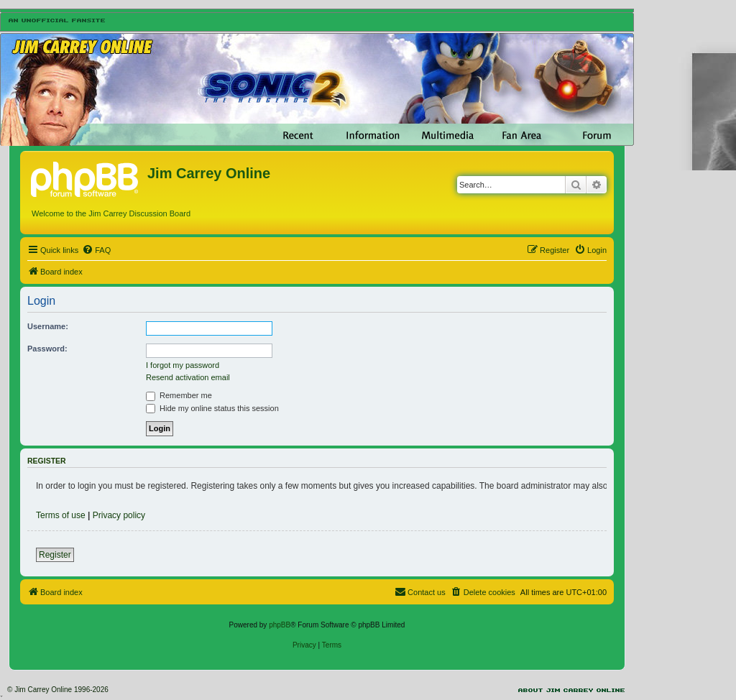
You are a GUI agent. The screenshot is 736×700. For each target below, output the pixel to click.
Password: (47, 349)
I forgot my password (183, 365)
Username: (48, 326)
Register (55, 555)
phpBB (280, 625)
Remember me (179, 395)
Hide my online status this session (212, 408)
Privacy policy (119, 515)
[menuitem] (96, 250)
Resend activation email (188, 377)
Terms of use (61, 515)
